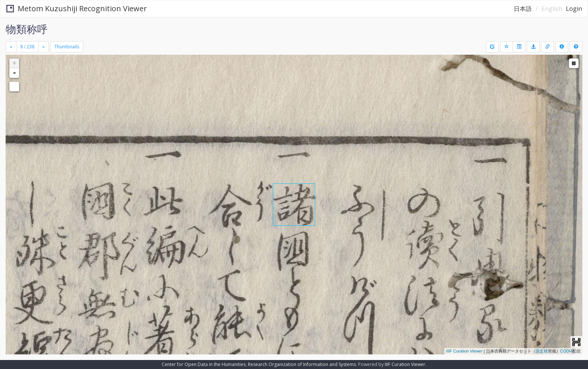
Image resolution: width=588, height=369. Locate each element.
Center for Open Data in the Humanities (204, 364)
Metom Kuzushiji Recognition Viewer (77, 8)
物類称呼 (27, 29)
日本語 (523, 9)
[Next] (43, 47)
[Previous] (11, 47)
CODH (566, 351)
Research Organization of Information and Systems (302, 364)
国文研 (542, 351)
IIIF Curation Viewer (464, 351)
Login (574, 9)
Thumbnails (67, 47)
